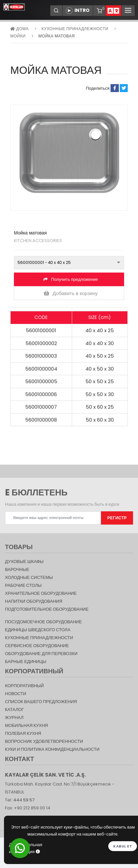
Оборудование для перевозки (41, 654)
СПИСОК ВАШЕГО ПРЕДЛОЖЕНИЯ (41, 702)
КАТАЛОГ (14, 710)
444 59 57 (24, 800)
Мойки (18, 36)
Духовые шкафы (24, 562)
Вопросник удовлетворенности (44, 741)
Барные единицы (26, 662)
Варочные (17, 569)
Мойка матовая (57, 36)
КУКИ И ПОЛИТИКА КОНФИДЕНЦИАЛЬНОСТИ (52, 749)
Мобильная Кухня (26, 725)
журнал (14, 717)
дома (19, 29)
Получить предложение (70, 279)
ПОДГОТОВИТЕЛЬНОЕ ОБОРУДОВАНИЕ (47, 609)
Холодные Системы (29, 577)
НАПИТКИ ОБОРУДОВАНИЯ (34, 601)
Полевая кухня (23, 733)
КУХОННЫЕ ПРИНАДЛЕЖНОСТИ (75, 29)
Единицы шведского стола (38, 630)
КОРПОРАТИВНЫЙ (24, 686)
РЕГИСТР (117, 518)
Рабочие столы (23, 585)
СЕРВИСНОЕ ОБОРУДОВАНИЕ (37, 646)
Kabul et (123, 846)
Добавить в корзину (71, 293)
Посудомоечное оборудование (43, 622)
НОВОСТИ (16, 694)
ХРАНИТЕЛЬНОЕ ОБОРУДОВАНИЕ (41, 593)
